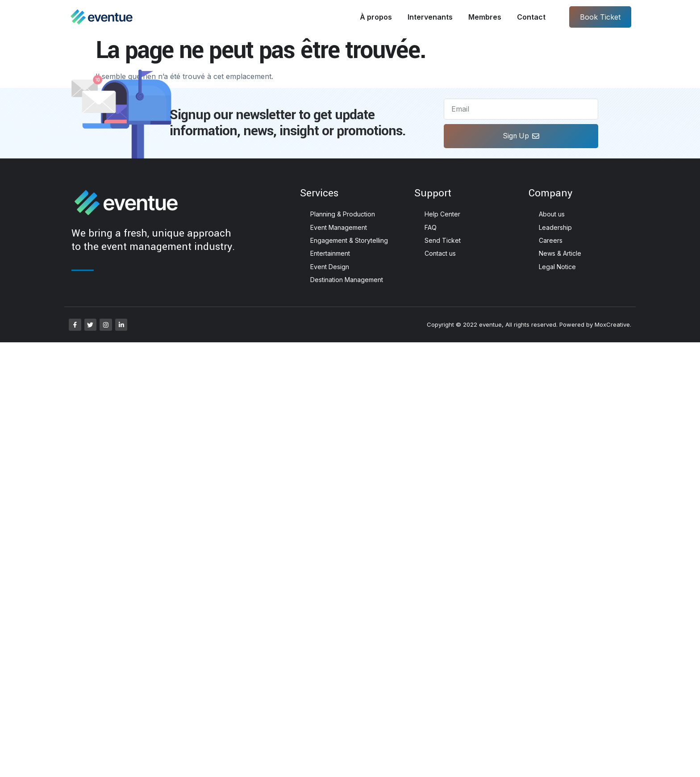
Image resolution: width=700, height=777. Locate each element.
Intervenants (430, 17)
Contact (531, 17)
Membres (485, 17)
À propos (376, 17)
